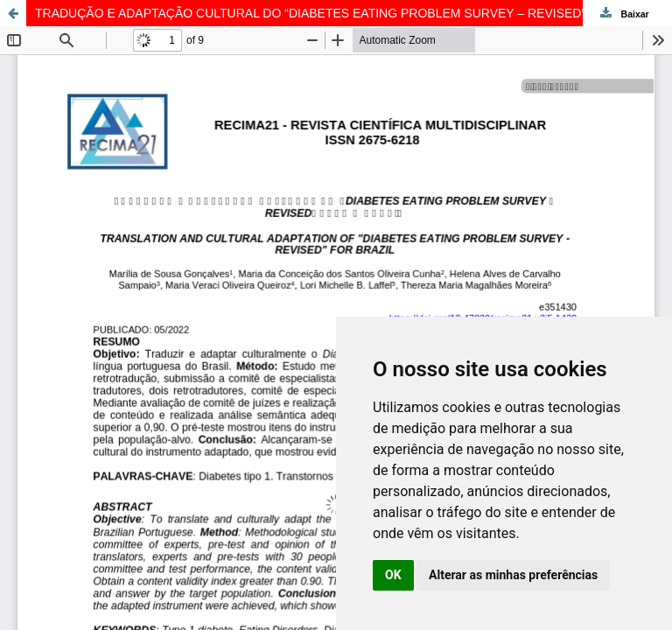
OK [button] (393, 575)
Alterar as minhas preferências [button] (513, 575)
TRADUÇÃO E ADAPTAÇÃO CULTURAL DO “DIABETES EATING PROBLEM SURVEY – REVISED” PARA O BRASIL (353, 13)
